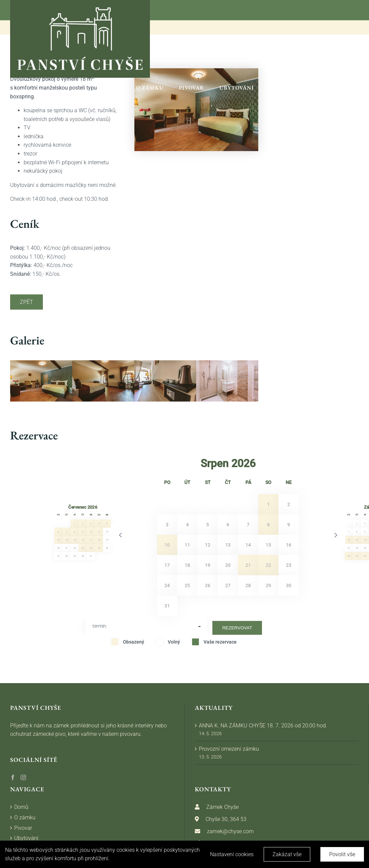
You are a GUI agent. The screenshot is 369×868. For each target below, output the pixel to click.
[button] (121, 535)
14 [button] (67, 540)
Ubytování (26, 838)
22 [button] (75, 548)
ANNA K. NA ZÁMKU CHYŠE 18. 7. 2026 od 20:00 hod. (263, 726)
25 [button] (99, 548)
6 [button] (58, 532)
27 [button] (58, 556)
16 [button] (83, 540)
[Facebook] (13, 777)
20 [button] (58, 548)
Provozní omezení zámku (229, 749)
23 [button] (83, 548)
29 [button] (75, 556)
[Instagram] (23, 777)
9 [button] (83, 532)
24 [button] (91, 548)
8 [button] (74, 532)
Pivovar (23, 828)
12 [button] (107, 532)
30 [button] (83, 556)
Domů (21, 807)
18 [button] (99, 540)
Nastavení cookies (232, 854)
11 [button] (99, 532)
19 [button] (107, 540)
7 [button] (66, 532)
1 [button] (74, 524)
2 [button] (83, 524)
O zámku (25, 817)
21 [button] (67, 548)
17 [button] (91, 540)
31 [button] (91, 556)
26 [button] (107, 548)
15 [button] (75, 540)
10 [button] (91, 532)
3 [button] (91, 524)
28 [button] (67, 556)
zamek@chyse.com (230, 831)
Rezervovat (237, 628)
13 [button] (58, 540)
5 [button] (107, 524)
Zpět (27, 302)
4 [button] (99, 524)
